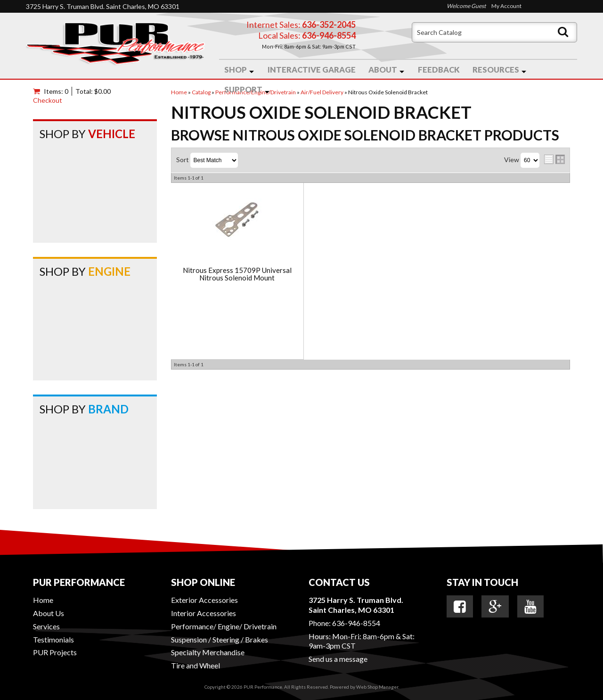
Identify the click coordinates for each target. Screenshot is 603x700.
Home (43, 600)
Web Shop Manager (377, 687)
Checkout (48, 100)
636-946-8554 (356, 623)
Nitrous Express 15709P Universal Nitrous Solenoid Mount (237, 274)
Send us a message (338, 659)
